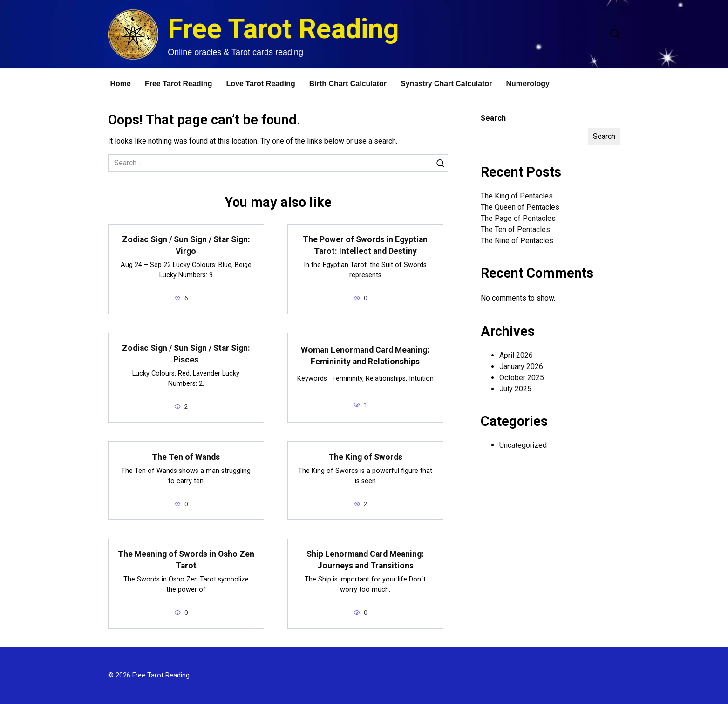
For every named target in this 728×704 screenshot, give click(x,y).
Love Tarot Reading (261, 84)
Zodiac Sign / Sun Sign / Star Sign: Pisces (186, 354)
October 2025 (522, 378)
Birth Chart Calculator (348, 84)
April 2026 (516, 355)
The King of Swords (365, 457)
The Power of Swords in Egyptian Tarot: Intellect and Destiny (365, 245)
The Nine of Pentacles (517, 241)
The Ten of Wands (186, 457)
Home (121, 84)
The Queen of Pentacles (520, 207)
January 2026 (521, 366)
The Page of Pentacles (518, 218)
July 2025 (515, 389)
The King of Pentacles (517, 196)
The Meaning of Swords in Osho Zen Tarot (186, 560)
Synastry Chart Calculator (446, 84)
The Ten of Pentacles (515, 229)
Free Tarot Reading (283, 29)
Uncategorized (523, 445)
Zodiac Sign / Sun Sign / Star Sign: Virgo (186, 245)
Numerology (528, 84)
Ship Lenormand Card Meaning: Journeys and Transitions (365, 560)
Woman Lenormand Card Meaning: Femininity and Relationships (365, 356)
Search (493, 118)
